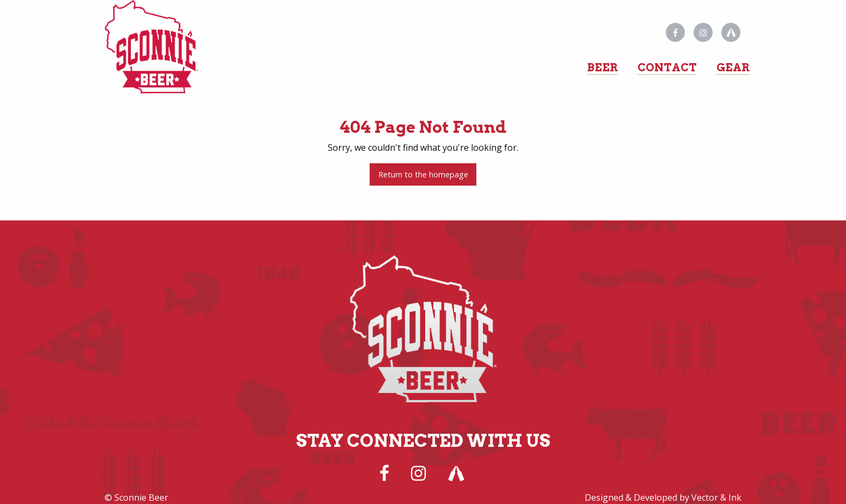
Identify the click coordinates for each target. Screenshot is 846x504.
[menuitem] (602, 63)
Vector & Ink (716, 497)
